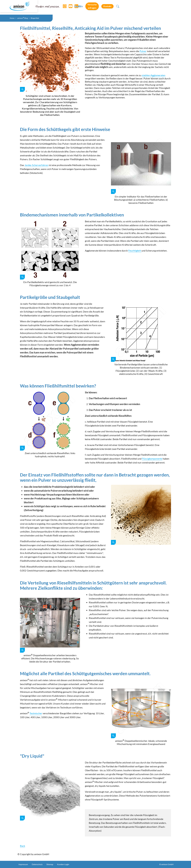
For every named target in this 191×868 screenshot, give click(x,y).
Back (23, 846)
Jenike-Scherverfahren (36, 165)
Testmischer (36, 713)
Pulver (143, 51)
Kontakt (166, 7)
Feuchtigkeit (135, 251)
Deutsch (121, 7)
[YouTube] (70, 7)
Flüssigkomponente (152, 459)
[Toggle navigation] (95, 7)
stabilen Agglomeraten (153, 75)
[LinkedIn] (76, 7)
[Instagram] (64, 7)
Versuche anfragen (142, 7)
